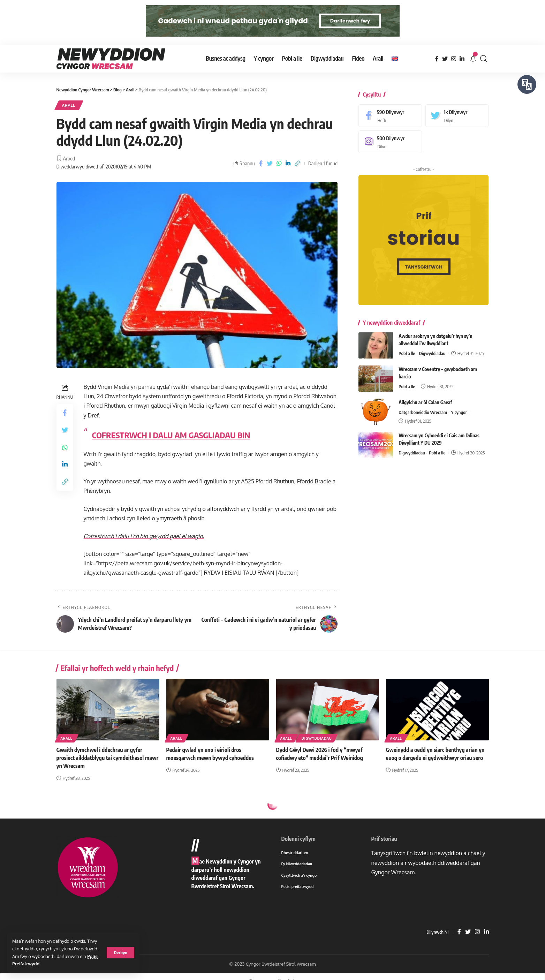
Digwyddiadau (432, 348)
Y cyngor (459, 407)
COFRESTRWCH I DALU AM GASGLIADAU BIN (171, 435)
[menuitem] (395, 59)
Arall (69, 105)
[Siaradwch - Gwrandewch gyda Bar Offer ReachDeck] (527, 84)
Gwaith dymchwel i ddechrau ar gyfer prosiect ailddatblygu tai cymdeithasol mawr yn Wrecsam (108, 758)
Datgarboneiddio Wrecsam (423, 407)
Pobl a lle (407, 348)
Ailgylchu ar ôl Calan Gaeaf (425, 397)
